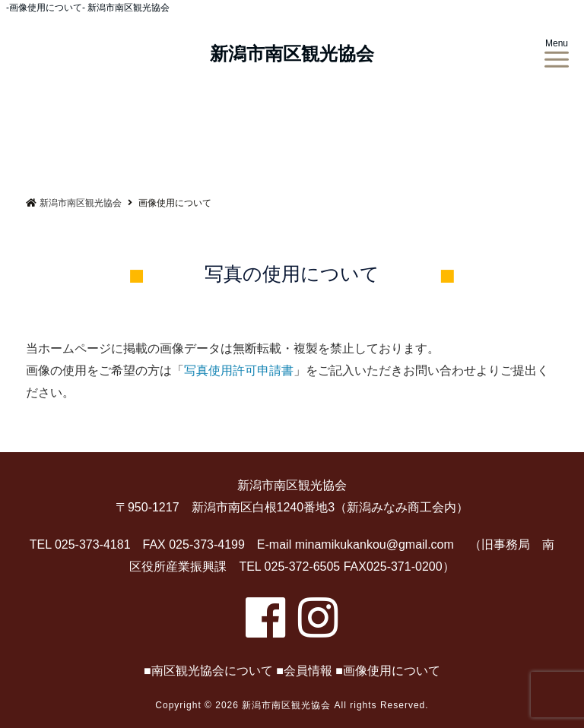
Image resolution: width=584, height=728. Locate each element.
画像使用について (392, 671)
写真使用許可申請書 (239, 370)
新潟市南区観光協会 (292, 54)
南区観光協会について (212, 671)
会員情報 (308, 671)
